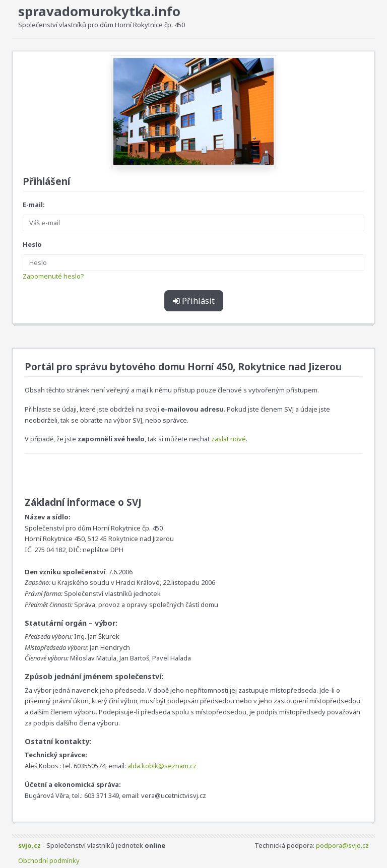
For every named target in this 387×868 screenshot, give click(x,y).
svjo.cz (29, 845)
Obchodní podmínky (49, 860)
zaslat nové (229, 439)
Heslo (32, 244)
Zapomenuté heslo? (53, 276)
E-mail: (34, 205)
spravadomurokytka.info (99, 11)
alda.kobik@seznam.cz (162, 766)
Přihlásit (194, 301)
